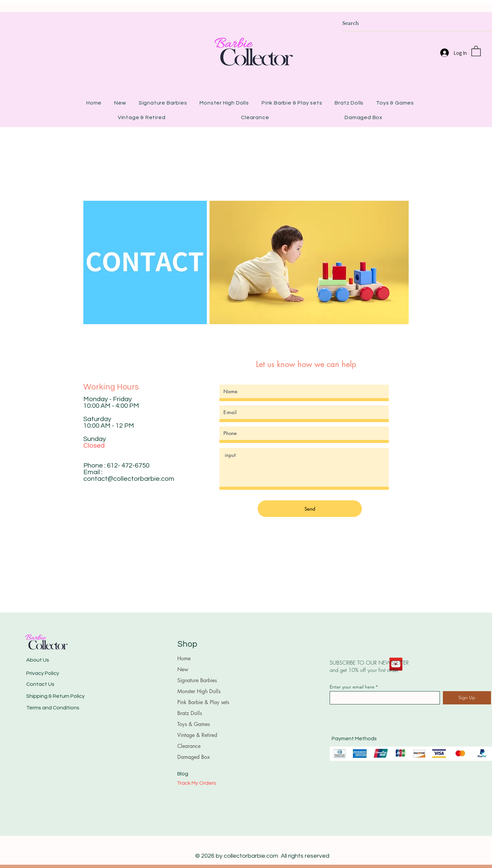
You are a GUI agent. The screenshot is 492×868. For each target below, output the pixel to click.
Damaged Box (194, 757)
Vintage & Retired (197, 735)
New (183, 669)
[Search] (410, 24)
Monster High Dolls (199, 691)
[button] (476, 51)
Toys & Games (194, 724)
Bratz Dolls (190, 713)
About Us (38, 660)
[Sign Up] (467, 698)
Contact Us (40, 684)
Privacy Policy (43, 673)
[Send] (310, 509)
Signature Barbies (197, 680)
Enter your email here (352, 687)
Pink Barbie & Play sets (203, 702)
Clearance (189, 746)
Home (184, 658)
